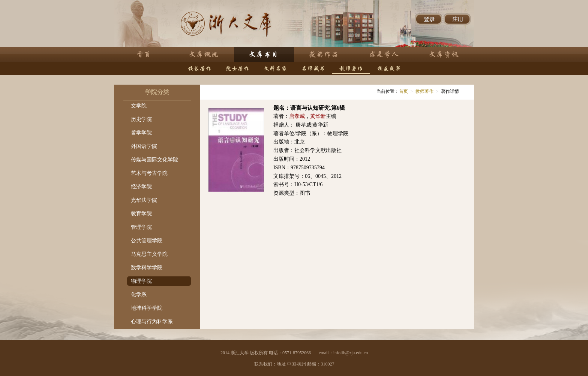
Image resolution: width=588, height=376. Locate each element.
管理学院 (141, 227)
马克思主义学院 (149, 254)
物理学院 (141, 281)
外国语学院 (144, 146)
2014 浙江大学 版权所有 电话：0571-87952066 (266, 353)
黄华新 (318, 116)
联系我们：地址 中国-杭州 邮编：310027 (294, 364)
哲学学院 (141, 133)
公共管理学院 (147, 241)
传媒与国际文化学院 (154, 160)
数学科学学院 (147, 268)
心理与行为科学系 (152, 322)
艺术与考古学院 (149, 173)
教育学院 (141, 214)
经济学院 (141, 187)
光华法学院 (144, 200)
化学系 (139, 295)
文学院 (139, 106)
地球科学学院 (147, 308)
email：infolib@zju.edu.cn (343, 353)
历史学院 (141, 119)
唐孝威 (297, 116)
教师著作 (424, 91)
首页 (403, 91)
